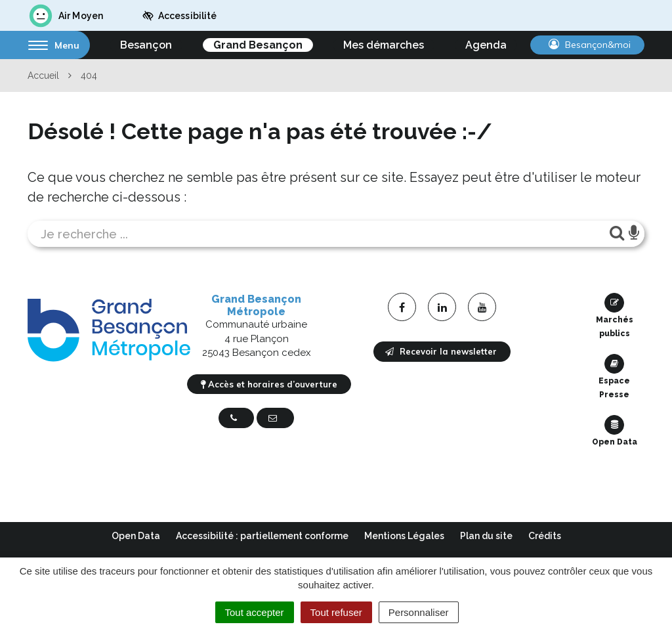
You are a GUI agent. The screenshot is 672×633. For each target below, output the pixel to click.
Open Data (615, 431)
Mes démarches (384, 45)
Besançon (146, 45)
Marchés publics (615, 316)
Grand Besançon (258, 45)
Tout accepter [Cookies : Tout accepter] (255, 612)
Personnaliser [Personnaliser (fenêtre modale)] (419, 612)
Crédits (545, 536)
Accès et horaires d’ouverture (269, 384)
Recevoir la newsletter (441, 351)
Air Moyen (65, 16)
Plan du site (486, 536)
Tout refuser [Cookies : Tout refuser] (336, 612)
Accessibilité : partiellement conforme (262, 536)
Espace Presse (614, 377)
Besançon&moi (590, 45)
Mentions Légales (404, 536)
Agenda (486, 45)
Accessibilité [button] (179, 16)
